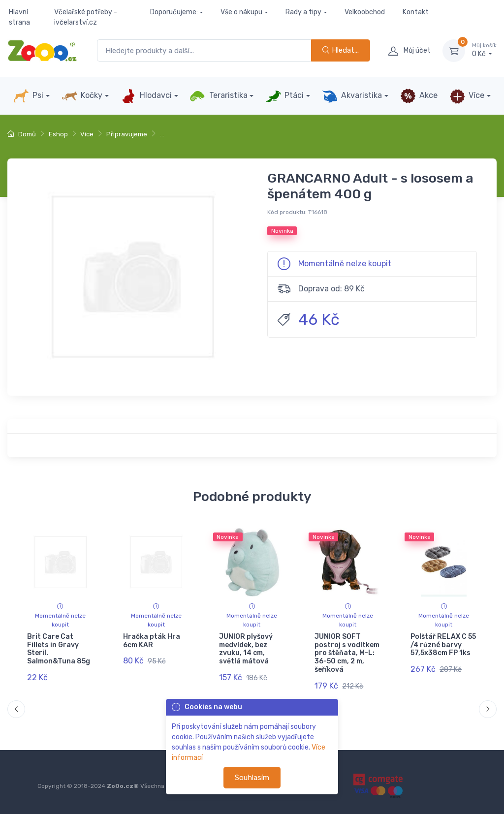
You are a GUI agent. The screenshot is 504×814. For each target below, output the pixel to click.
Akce (419, 96)
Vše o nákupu (241, 12)
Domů (22, 134)
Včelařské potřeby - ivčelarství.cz (86, 17)
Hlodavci (146, 96)
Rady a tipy (303, 12)
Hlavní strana (19, 17)
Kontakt (416, 12)
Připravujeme (127, 134)
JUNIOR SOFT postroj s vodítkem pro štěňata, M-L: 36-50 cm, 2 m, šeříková (347, 653)
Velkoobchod (365, 12)
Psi (28, 96)
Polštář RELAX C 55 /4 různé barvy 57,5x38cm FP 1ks (443, 645)
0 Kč (484, 50)
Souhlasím (252, 778)
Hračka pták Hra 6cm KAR (152, 641)
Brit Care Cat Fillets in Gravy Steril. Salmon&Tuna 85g (59, 649)
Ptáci (284, 96)
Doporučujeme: (174, 12)
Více (467, 96)
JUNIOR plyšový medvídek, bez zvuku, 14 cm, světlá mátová (246, 649)
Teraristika (218, 96)
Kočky (82, 96)
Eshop (58, 134)
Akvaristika (352, 96)
